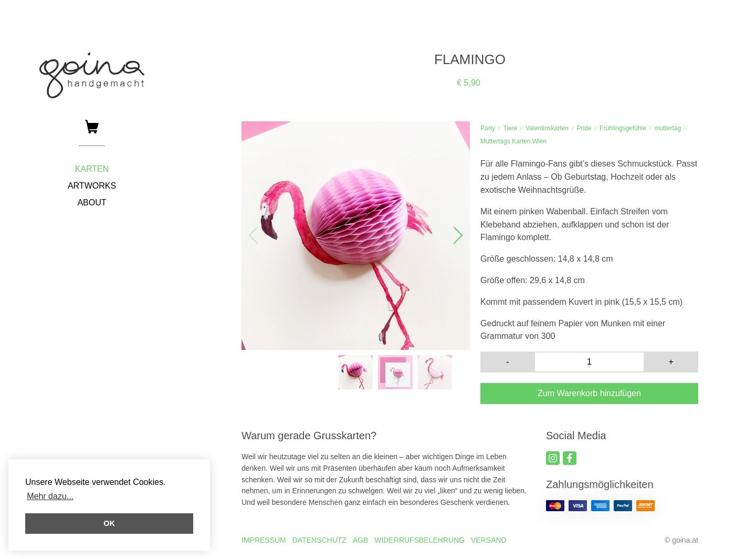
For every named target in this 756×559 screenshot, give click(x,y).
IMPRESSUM (264, 540)
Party (488, 128)
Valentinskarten (547, 128)
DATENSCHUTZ (319, 540)
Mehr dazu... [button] (50, 496)
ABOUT (92, 203)
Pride (584, 128)
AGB (361, 540)
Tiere (511, 128)
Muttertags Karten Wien (513, 141)
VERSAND (489, 540)
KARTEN (92, 169)
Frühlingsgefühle (623, 128)
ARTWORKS (92, 186)
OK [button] (109, 523)
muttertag (668, 128)
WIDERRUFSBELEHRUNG (419, 540)
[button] (457, 236)
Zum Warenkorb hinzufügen (589, 393)
